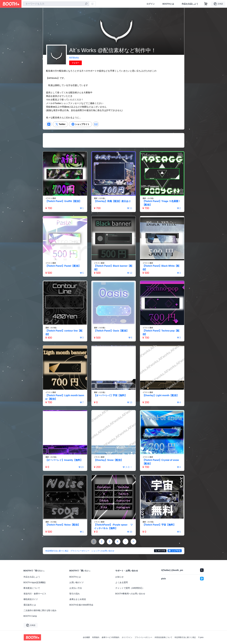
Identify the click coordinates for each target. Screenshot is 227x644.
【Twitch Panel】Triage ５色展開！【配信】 (162, 203)
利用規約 (96, 637)
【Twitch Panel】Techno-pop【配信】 (161, 332)
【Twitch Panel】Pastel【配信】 (63, 266)
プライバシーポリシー (143, 637)
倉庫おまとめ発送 (78, 599)
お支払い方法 (76, 588)
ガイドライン (127, 637)
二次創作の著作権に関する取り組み (40, 610)
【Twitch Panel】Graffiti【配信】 (63, 201)
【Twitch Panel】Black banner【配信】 (113, 268)
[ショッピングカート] (206, 4)
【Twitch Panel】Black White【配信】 (161, 268)
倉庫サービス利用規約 (110, 637)
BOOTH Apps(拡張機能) (35, 582)
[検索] (86, 4)
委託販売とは (30, 605)
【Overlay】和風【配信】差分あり (112, 201)
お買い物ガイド (77, 582)
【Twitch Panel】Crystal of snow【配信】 (161, 462)
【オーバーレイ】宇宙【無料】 (110, 395)
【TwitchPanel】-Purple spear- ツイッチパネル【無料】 (113, 527)
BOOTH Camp (30, 616)
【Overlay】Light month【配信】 (161, 395)
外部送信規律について (163, 637)
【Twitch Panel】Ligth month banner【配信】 (65, 397)
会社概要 (86, 637)
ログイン (151, 4)
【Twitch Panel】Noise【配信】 (63, 525)
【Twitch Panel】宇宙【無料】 (159, 525)
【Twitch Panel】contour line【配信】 (64, 332)
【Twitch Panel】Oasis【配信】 (111, 331)
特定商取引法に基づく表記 (185, 637)
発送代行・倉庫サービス (35, 594)
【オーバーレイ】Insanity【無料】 (64, 460)
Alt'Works (74, 58)
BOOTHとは (168, 4)
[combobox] (56, 4)
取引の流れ (75, 594)
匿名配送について (32, 588)
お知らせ (119, 577)
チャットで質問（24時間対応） (130, 588)
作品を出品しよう (190, 4)
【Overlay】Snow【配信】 (108, 460)
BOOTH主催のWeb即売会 (81, 605)
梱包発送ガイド (31, 599)
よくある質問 (122, 582)
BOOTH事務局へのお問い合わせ (130, 594)
